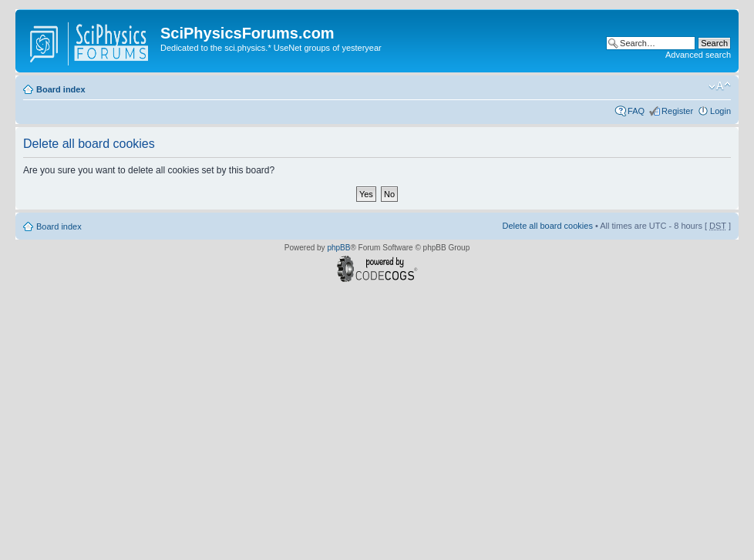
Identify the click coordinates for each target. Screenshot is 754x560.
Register (677, 111)
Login (720, 111)
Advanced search (698, 55)
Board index (61, 89)
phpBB (338, 248)
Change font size (720, 86)
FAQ (636, 111)
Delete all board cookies (547, 226)
